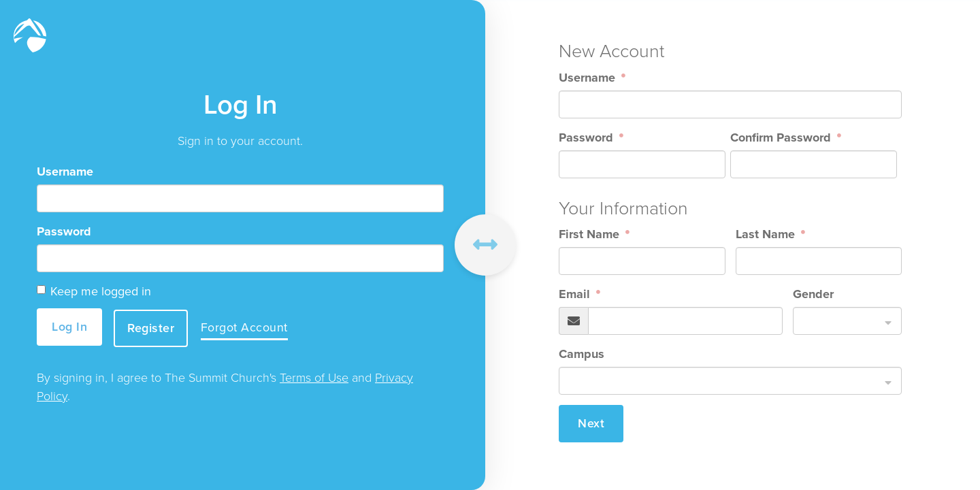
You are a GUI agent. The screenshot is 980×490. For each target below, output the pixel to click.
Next (591, 423)
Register (153, 327)
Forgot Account (247, 327)
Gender (813, 294)
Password (64, 232)
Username (65, 172)
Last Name (767, 234)
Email (576, 294)
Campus (582, 354)
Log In (69, 327)
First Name (591, 234)
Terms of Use (314, 377)
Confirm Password (782, 137)
